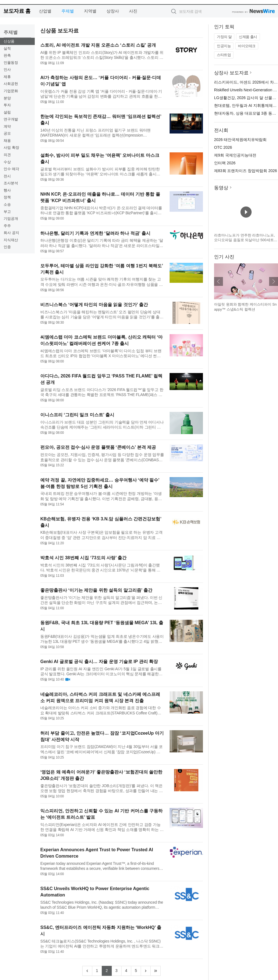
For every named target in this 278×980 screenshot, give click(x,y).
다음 (274, 281)
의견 (7, 155)
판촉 (7, 55)
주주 (7, 226)
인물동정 (11, 63)
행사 (7, 190)
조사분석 (11, 183)
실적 (7, 48)
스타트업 (224, 55)
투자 (7, 105)
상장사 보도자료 (231, 73)
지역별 (90, 11)
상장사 (113, 11)
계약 (7, 126)
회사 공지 (11, 233)
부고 (7, 212)
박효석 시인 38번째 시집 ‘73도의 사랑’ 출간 (83, 558)
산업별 (45, 11)
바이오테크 (247, 46)
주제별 (68, 11)
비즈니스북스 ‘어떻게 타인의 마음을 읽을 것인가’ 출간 (94, 305)
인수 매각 (11, 169)
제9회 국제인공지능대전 (235, 155)
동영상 (221, 188)
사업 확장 (11, 148)
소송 (7, 204)
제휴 (7, 77)
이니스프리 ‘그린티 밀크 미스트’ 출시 (77, 415)
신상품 (9, 41)
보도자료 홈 (17, 11)
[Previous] (87, 971)
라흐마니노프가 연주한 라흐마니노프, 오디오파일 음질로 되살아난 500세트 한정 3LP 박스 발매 (245, 240)
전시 (7, 176)
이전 (219, 281)
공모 (7, 133)
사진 (133, 11)
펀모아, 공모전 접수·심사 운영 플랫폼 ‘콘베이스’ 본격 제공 (98, 447)
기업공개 (11, 219)
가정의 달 (224, 37)
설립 (7, 112)
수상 (7, 162)
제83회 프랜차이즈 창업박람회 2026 (245, 171)
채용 (7, 141)
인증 (7, 247)
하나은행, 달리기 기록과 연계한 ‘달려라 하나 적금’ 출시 (95, 233)
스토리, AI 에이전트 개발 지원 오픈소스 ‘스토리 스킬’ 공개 (98, 45)
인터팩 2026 (225, 163)
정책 (7, 197)
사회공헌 (11, 84)
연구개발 (11, 119)
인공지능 (224, 46)
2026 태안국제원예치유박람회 (240, 140)
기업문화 (11, 91)
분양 (7, 98)
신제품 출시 (248, 37)
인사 (7, 70)
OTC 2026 (223, 147)
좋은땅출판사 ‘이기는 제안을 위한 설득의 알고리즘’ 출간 (96, 590)
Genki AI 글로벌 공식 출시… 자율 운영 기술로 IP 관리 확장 (99, 662)
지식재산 (11, 240)
